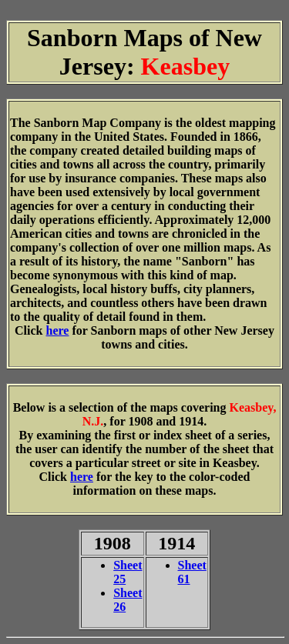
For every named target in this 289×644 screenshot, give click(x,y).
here (58, 330)
